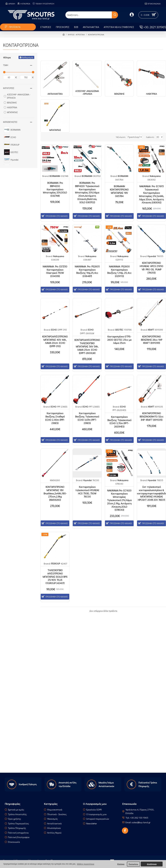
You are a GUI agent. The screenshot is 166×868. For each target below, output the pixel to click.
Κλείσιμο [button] (121, 864)
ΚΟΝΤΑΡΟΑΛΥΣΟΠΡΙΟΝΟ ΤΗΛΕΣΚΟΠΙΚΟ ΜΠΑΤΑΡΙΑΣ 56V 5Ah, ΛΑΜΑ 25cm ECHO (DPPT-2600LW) (87, 346)
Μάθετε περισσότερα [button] (86, 864)
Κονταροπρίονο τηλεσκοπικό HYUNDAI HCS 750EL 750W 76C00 (87, 492)
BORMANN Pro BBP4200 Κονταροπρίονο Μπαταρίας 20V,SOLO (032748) (55, 189)
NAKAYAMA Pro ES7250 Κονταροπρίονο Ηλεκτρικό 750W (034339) (55, 271)
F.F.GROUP (55, 563)
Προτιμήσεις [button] (133, 864)
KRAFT (151, 330)
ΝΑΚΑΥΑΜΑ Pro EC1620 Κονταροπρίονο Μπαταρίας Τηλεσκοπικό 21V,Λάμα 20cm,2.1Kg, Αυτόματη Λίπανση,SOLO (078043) (119, 500)
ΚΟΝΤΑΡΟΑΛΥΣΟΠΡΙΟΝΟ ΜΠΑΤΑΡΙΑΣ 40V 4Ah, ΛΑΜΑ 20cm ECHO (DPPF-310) (55, 341)
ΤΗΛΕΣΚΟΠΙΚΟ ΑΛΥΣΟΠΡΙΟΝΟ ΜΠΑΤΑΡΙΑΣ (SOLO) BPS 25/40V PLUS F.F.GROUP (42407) (55, 577)
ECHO (54, 330)
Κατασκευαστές (10, 122)
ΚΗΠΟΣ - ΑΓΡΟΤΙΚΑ (76, 34)
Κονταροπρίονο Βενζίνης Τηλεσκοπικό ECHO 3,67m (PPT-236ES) (87, 418)
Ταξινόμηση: (114, 137)
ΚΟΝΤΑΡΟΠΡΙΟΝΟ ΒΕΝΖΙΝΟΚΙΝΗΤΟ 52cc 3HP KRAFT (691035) (152, 417)
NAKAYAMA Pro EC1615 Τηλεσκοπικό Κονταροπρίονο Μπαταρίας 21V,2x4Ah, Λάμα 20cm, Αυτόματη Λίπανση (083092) (152, 194)
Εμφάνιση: (152, 137)
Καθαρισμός (28, 57)
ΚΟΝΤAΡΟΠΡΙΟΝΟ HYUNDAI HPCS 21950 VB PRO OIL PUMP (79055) (151, 268)
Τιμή (6, 65)
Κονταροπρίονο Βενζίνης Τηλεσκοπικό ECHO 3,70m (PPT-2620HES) (119, 422)
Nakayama (155, 176)
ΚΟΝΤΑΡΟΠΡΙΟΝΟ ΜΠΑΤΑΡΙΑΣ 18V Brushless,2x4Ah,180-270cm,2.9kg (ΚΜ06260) (55, 493)
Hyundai (152, 256)
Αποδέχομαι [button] (152, 864)
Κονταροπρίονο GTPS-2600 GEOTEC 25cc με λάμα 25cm (119, 340)
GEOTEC (119, 330)
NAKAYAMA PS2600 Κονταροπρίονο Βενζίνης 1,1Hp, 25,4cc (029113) (119, 271)
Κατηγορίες (9, 88)
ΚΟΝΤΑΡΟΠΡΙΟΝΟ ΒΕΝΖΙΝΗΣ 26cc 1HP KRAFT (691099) (152, 340)
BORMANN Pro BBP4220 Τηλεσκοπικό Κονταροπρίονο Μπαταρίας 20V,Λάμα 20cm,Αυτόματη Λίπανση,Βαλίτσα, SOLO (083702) (87, 193)
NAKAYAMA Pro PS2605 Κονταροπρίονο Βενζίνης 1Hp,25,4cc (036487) (87, 271)
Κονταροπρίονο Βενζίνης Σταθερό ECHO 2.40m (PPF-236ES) (55, 418)
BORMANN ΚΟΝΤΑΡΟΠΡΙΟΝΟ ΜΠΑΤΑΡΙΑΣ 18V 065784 (119, 191)
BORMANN (55, 176)
